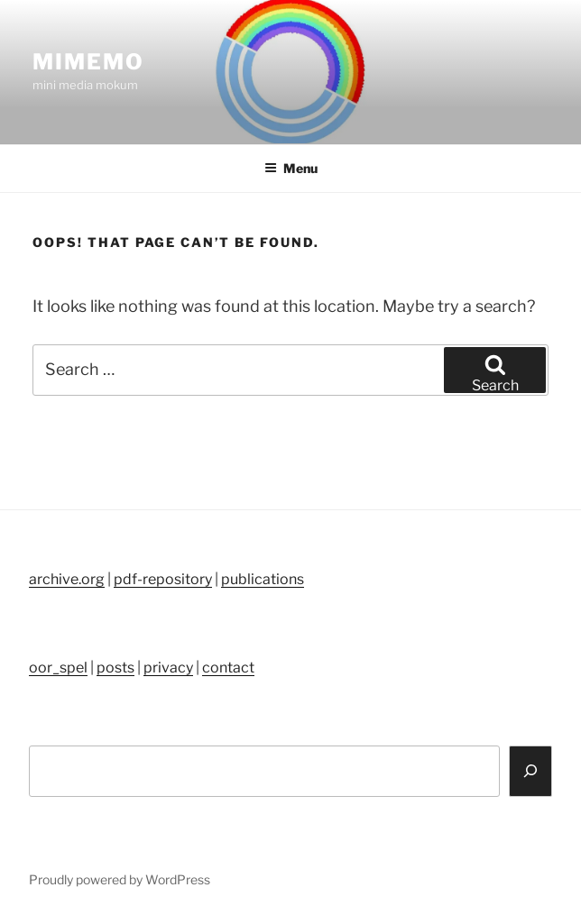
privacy (168, 668)
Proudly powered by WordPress (120, 879)
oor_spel (58, 668)
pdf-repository (163, 579)
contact (228, 668)
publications (263, 579)
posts (115, 668)
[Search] (531, 771)
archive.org (67, 579)
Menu (291, 168)
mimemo (88, 62)
